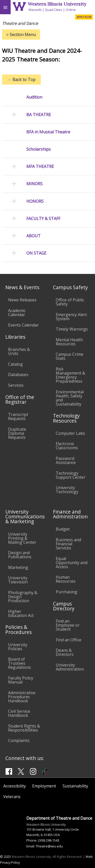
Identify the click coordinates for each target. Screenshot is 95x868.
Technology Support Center (71, 475)
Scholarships (39, 149)
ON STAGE (36, 253)
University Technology (67, 490)
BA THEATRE (39, 115)
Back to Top (21, 80)
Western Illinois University (57, 4)
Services (16, 385)
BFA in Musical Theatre (48, 132)
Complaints (19, 740)
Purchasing (66, 592)
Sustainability (75, 786)
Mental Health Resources (69, 342)
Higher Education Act (21, 613)
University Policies (18, 647)
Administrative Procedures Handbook (22, 697)
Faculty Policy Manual (21, 680)
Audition (34, 97)
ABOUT (33, 236)
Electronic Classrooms (67, 446)
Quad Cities (54, 10)
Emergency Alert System (71, 317)
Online (71, 10)
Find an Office (69, 640)
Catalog (15, 364)
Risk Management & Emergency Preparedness (70, 375)
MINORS (34, 184)
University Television (18, 580)
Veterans (12, 797)
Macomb (35, 10)
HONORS (35, 201)
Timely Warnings (72, 329)
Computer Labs (70, 433)
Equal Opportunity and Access (72, 563)
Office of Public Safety (70, 302)
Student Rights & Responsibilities (24, 728)
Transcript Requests (18, 416)
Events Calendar (23, 325)
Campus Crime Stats (70, 356)
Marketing (18, 567)
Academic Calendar (17, 313)
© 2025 (5, 857)
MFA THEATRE (40, 167)
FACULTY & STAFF (43, 219)
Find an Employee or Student (68, 625)
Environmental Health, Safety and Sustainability (70, 398)
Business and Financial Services (68, 544)
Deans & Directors (65, 652)
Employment (44, 786)
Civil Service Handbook (19, 713)
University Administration (70, 667)
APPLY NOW (84, 17)
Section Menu (21, 35)
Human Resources (66, 579)
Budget (63, 529)
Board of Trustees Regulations (20, 663)
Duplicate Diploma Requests (17, 433)
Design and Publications (20, 555)
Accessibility (15, 786)
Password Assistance (66, 460)
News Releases (22, 300)
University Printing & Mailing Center (22, 538)
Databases (18, 375)
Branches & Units (19, 351)
